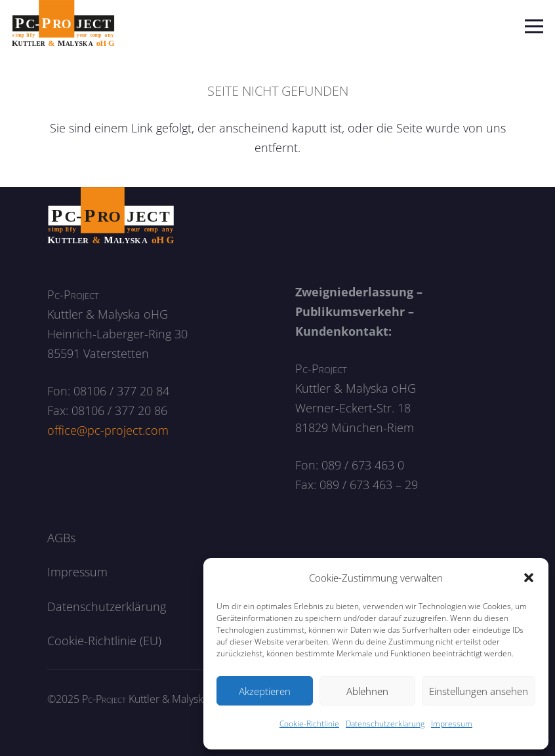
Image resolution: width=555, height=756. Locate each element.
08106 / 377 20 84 (121, 391)
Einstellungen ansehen (479, 691)
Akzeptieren (265, 691)
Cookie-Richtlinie (309, 724)
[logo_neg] (111, 216)
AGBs (61, 538)
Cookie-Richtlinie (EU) (104, 641)
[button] (529, 578)
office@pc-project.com (108, 430)
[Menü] (534, 26)
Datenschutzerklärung (385, 724)
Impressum (452, 724)
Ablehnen (367, 691)
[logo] (63, 26)
